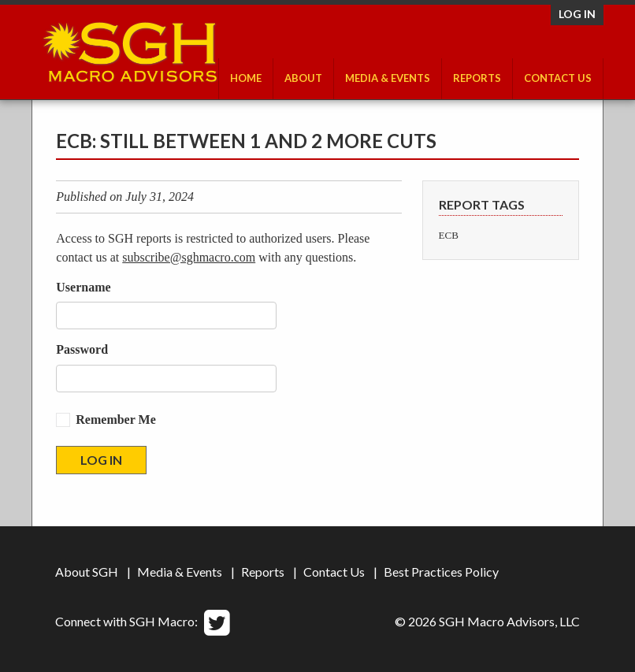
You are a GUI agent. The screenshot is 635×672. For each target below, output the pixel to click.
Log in (577, 14)
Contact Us (558, 78)
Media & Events (388, 78)
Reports (477, 78)
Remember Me (115, 420)
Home (246, 78)
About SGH (87, 572)
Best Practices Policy (441, 572)
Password (82, 349)
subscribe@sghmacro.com (189, 257)
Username (83, 287)
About (303, 78)
